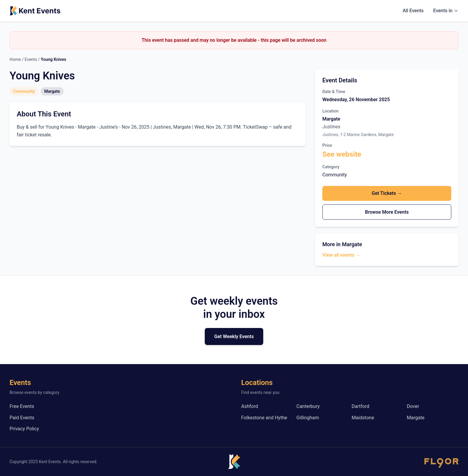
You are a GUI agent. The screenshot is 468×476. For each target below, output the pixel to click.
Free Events (22, 406)
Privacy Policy (24, 429)
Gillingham (308, 418)
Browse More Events (387, 212)
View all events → (341, 255)
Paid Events (22, 418)
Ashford (250, 406)
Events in (446, 11)
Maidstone (363, 418)
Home (15, 59)
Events (31, 59)
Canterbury (308, 406)
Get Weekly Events (234, 336)
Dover (413, 406)
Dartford (360, 406)
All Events (413, 11)
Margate (416, 418)
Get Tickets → (387, 193)
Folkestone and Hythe (264, 418)
